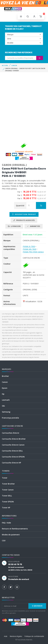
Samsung (6, 412)
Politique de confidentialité (34, 636)
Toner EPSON (8, 502)
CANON (14, 65)
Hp (3, 394)
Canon (5, 382)
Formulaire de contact (19, 579)
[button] (28, 17)
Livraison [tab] (14, 226)
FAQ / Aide (6, 523)
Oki (3, 406)
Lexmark (6, 400)
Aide (6, 636)
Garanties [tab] (34, 226)
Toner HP (6, 508)
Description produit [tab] (24, 214)
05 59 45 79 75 (15, 564)
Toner (5, 478)
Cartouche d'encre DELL (12, 451)
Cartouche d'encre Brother (14, 439)
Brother (5, 376)
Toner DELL (7, 496)
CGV (4, 541)
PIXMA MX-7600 (30, 249)
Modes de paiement (11, 535)
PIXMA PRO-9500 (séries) (33, 252)
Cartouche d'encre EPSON (13, 457)
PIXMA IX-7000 (29, 246)
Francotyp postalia (10, 418)
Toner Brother (8, 484)
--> (24, 35)
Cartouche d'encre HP (11, 463)
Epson (5, 388)
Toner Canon (8, 490)
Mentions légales (16, 636)
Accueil (5, 65)
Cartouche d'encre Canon (13, 445)
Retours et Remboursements (15, 529)
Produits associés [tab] (24, 220)
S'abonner (37, 606)
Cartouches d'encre (10, 433)
